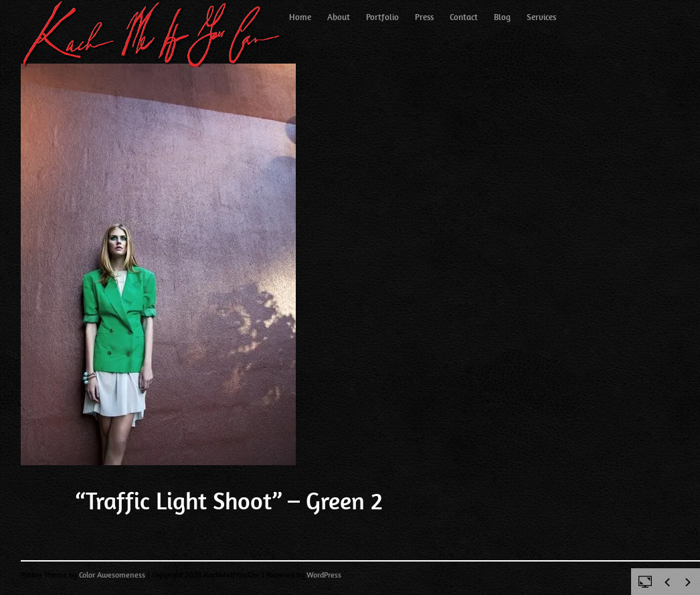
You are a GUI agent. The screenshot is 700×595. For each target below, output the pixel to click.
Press (424, 17)
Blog (502, 17)
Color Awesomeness (112, 575)
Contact (464, 17)
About (339, 17)
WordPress (324, 575)
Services (541, 17)
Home (300, 17)
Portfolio (382, 17)
